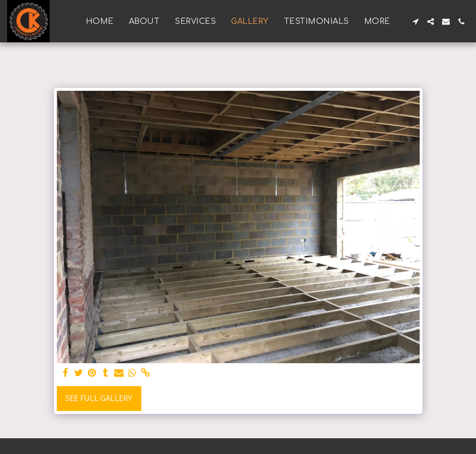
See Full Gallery (99, 398)
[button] (415, 22)
